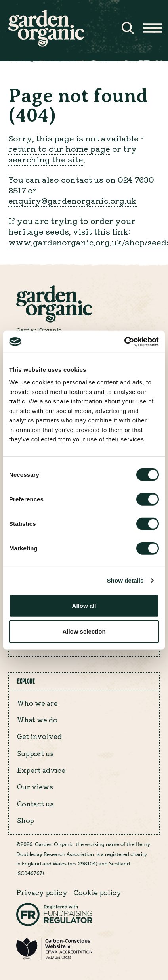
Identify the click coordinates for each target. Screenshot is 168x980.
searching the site (46, 159)
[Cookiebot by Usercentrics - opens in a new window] (124, 342)
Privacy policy (42, 892)
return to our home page (59, 148)
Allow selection (84, 631)
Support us (35, 753)
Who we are (37, 703)
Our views (35, 787)
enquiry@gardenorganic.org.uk (73, 200)
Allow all (84, 605)
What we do (37, 720)
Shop (26, 820)
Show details (125, 580)
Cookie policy (97, 892)
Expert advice (41, 770)
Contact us (35, 804)
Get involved (39, 736)
